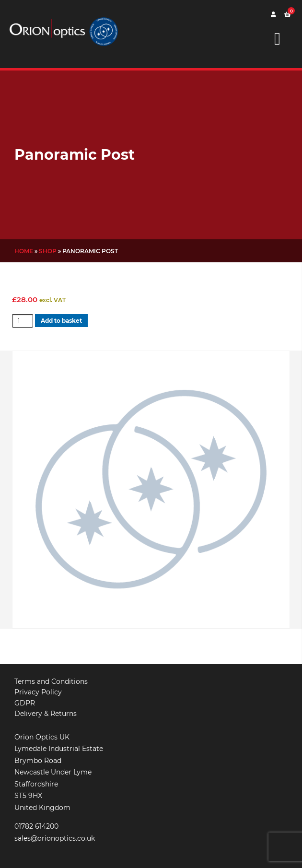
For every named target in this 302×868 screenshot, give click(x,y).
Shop (48, 251)
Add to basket (61, 321)
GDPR (25, 703)
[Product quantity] (23, 321)
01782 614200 (36, 826)
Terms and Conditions (51, 681)
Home (24, 251)
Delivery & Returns (46, 714)
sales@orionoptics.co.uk (55, 838)
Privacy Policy (38, 692)
